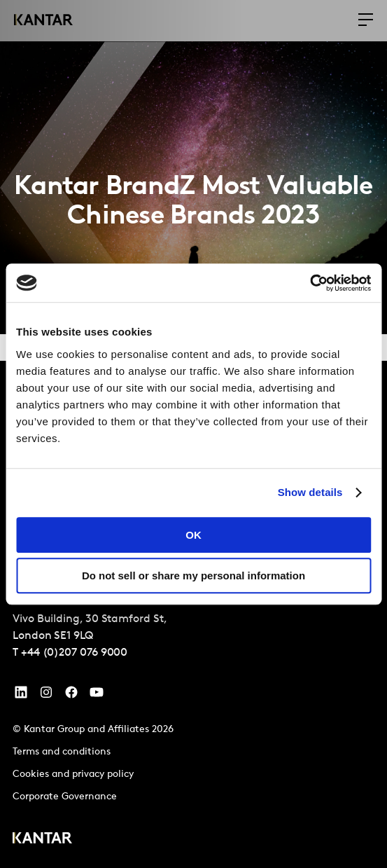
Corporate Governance (65, 797)
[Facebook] (71, 696)
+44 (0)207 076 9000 (74, 653)
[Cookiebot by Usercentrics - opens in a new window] (310, 283)
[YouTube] (21, 696)
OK (193, 535)
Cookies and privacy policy (73, 774)
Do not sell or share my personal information (193, 576)
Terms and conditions (62, 752)
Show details (310, 492)
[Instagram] (46, 696)
